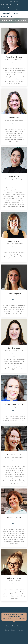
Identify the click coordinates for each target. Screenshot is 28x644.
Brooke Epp (14, 118)
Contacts (20, 630)
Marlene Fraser (14, 517)
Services (20, 626)
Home (7, 626)
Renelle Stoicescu (14, 57)
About (13, 626)
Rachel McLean (14, 455)
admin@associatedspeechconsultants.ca (15, 7)
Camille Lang (14, 348)
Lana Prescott (14, 241)
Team (7, 630)
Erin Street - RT (14, 578)
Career (13, 630)
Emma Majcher (14, 293)
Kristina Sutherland (14, 404)
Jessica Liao (14, 176)
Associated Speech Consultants (11, 15)
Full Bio (14, 63)
